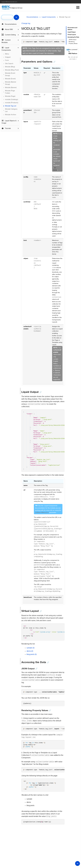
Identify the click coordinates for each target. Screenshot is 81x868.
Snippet (8, 57)
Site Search (9, 64)
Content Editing (9, 35)
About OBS (7, 29)
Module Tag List (11, 106)
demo (30, 657)
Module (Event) (10, 79)
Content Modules (6, 41)
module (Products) (12, 103)
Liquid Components (6, 49)
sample (30, 653)
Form (7, 60)
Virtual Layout (72, 35)
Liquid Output (72, 32)
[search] (7, 17)
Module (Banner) (11, 88)
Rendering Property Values (73, 43)
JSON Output (73, 40)
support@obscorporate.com (9, 2)
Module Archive (11, 115)
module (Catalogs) (12, 100)
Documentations (9, 24)
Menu (78, 7)
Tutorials (6, 128)
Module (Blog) (10, 67)
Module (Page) (10, 96)
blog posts (32, 660)
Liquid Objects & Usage (9, 122)
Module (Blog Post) (12, 70)
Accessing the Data (73, 37)
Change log (26, 23)
